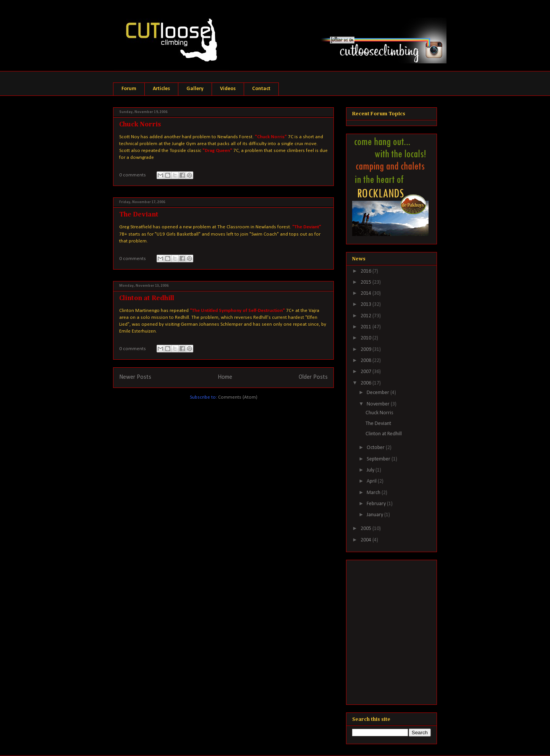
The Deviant (139, 215)
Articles (161, 89)
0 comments (133, 175)
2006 (366, 383)
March (374, 493)
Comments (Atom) (238, 397)
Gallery (195, 89)
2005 (366, 529)
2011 (366, 327)
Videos (228, 89)
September (379, 459)
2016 (366, 271)
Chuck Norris (140, 124)
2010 (366, 338)
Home (225, 377)
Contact (261, 89)
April (372, 481)
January (375, 515)
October (376, 448)
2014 (366, 293)
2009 (366, 350)
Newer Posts (135, 377)
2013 (366, 304)
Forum (129, 89)
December (379, 393)
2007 (366, 372)
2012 (366, 316)
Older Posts (313, 377)
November (379, 404)
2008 (366, 361)
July (371, 470)
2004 (366, 540)
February (377, 504)
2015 (366, 282)
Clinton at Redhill (147, 298)
